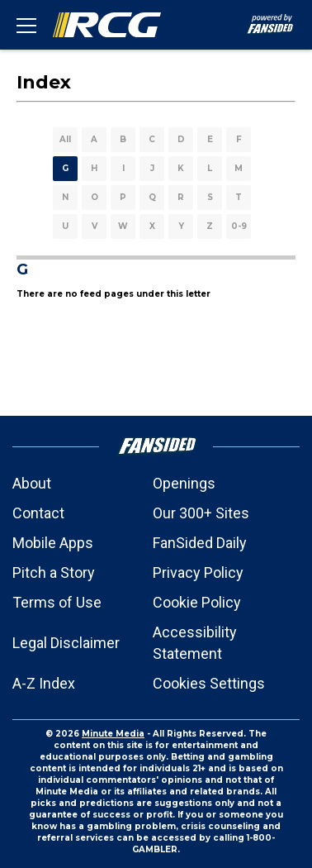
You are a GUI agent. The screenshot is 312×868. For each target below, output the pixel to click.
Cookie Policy (197, 602)
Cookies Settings (209, 683)
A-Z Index (44, 683)
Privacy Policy (198, 572)
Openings (184, 483)
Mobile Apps (53, 543)
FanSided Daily (200, 543)
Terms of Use (57, 602)
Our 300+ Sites (201, 513)
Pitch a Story (54, 572)
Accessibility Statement (195, 643)
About (32, 483)
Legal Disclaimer (66, 643)
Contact (38, 513)
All (65, 139)
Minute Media (113, 734)
